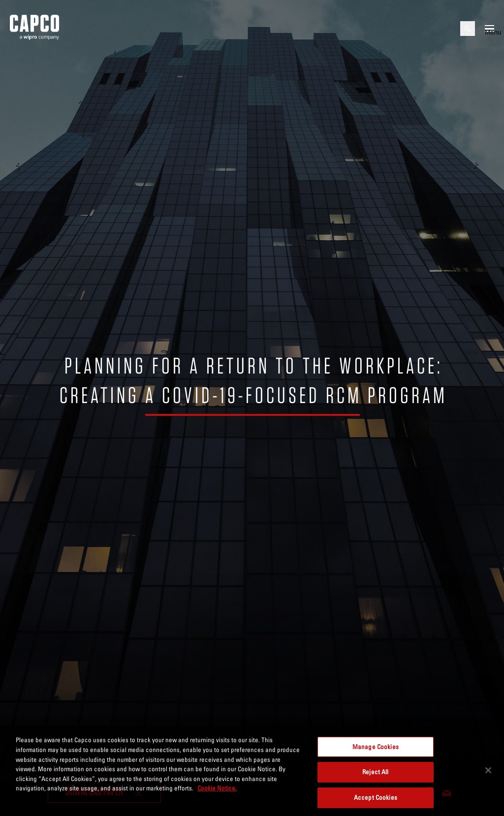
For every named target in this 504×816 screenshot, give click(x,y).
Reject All (375, 776)
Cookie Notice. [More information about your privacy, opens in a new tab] (217, 792)
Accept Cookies (376, 802)
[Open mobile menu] (489, 29)
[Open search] (468, 29)
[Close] (488, 774)
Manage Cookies (376, 751)
